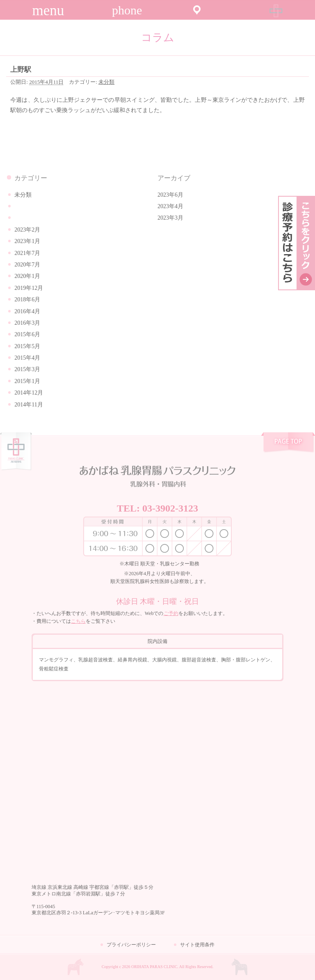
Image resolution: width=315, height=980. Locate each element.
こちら (78, 621)
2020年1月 (27, 276)
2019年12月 (29, 288)
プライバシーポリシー (131, 945)
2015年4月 (27, 358)
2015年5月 (27, 346)
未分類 (106, 82)
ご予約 (171, 613)
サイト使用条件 (197, 945)
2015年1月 (27, 381)
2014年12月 (29, 393)
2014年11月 (29, 405)
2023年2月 (27, 230)
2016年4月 (27, 311)
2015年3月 (27, 369)
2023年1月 (27, 241)
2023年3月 (170, 218)
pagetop (288, 443)
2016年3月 (27, 323)
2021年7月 (27, 253)
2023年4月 (170, 206)
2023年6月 (170, 195)
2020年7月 (27, 265)
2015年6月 (27, 334)
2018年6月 (27, 300)
